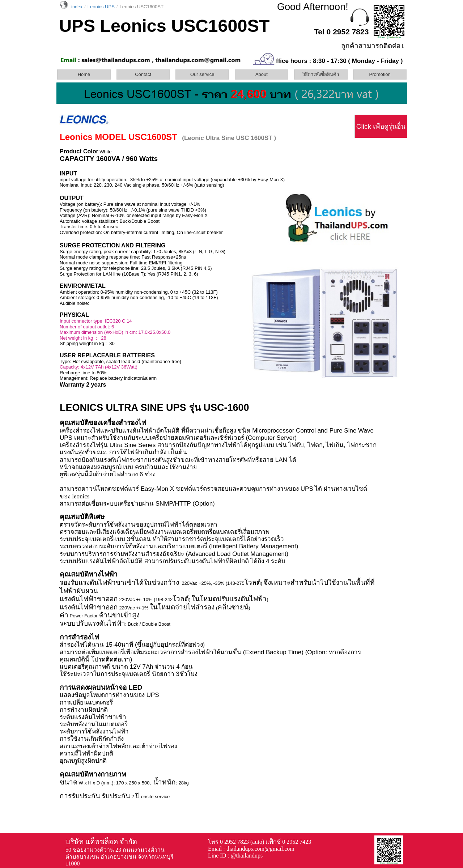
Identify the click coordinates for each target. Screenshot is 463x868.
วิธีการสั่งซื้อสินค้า (321, 74)
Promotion (380, 74)
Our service (202, 74)
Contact (143, 74)
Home (84, 74)
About (262, 74)
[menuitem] (86, 75)
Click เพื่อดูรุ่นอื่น (381, 126)
